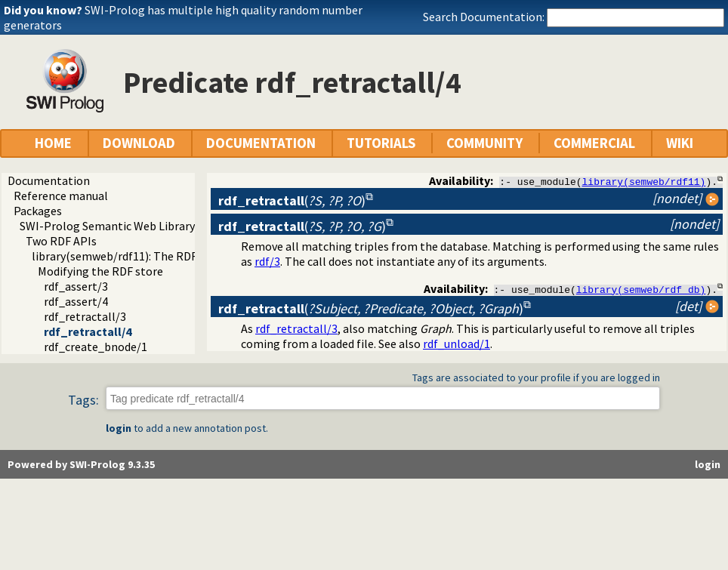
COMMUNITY (484, 143)
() (292, 200)
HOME (53, 143)
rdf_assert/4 (76, 301)
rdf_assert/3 (76, 286)
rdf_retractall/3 (85, 316)
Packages (38, 211)
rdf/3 (267, 261)
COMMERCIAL (594, 143)
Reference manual (61, 196)
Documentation (49, 180)
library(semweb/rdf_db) (641, 289)
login (119, 429)
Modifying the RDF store (100, 271)
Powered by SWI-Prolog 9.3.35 (81, 465)
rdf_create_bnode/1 (96, 347)
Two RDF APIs (61, 241)
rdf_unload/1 (457, 344)
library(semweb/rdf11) (644, 181)
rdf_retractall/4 (88, 331)
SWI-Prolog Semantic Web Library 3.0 (116, 226)
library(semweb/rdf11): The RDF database (139, 256)
